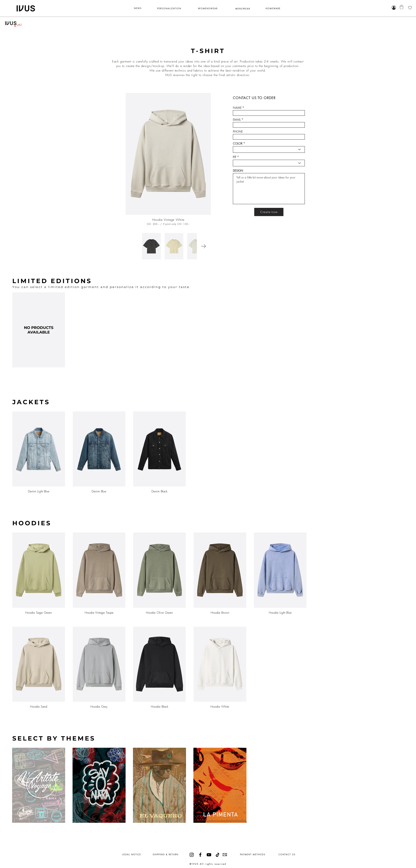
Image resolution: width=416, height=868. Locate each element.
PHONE (238, 132)
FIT (235, 157)
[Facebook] (200, 855)
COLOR (238, 144)
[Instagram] (192, 855)
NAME (237, 108)
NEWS (138, 8)
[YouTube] (209, 855)
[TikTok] (218, 855)
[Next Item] (203, 246)
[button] (402, 7)
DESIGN (238, 171)
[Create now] (269, 212)
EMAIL (237, 120)
